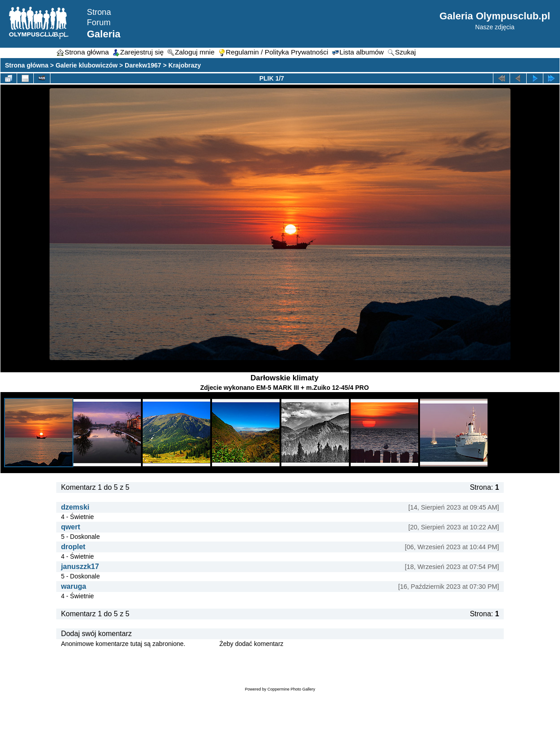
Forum (99, 23)
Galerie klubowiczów (86, 65)
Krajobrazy (185, 65)
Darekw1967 (143, 65)
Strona (99, 12)
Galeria (104, 34)
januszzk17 (80, 567)
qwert (70, 527)
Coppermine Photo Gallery (291, 689)
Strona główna (27, 65)
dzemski (75, 507)
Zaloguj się (203, 644)
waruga (73, 586)
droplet (73, 547)
